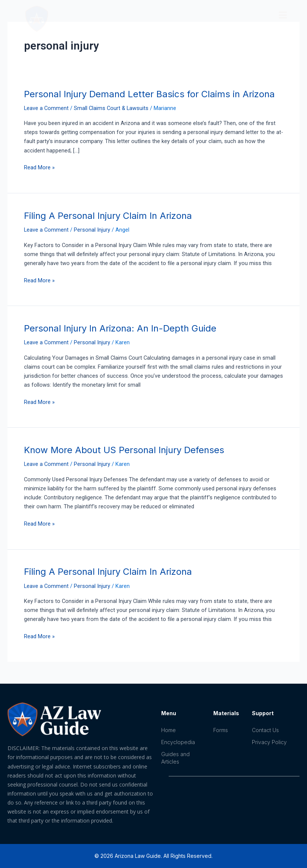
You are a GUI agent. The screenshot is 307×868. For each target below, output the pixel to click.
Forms (221, 730)
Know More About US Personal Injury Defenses (124, 450)
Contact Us (265, 730)
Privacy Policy (269, 742)
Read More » (39, 167)
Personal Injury (92, 230)
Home (168, 730)
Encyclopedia (178, 742)
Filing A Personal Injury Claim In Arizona (108, 216)
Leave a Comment (46, 108)
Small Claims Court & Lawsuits (111, 108)
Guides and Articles (175, 758)
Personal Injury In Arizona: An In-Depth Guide (120, 328)
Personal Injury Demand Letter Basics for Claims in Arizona (149, 94)
